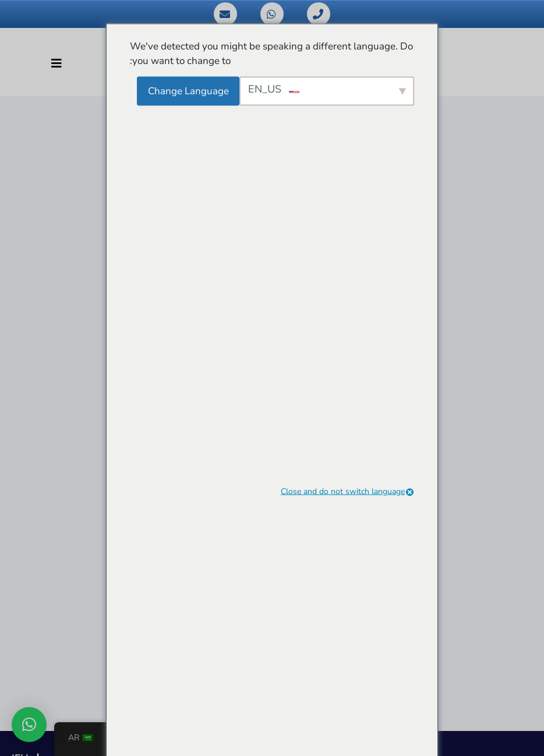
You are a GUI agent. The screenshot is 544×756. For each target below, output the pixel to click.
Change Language (188, 90)
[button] (29, 725)
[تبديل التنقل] (56, 63)
